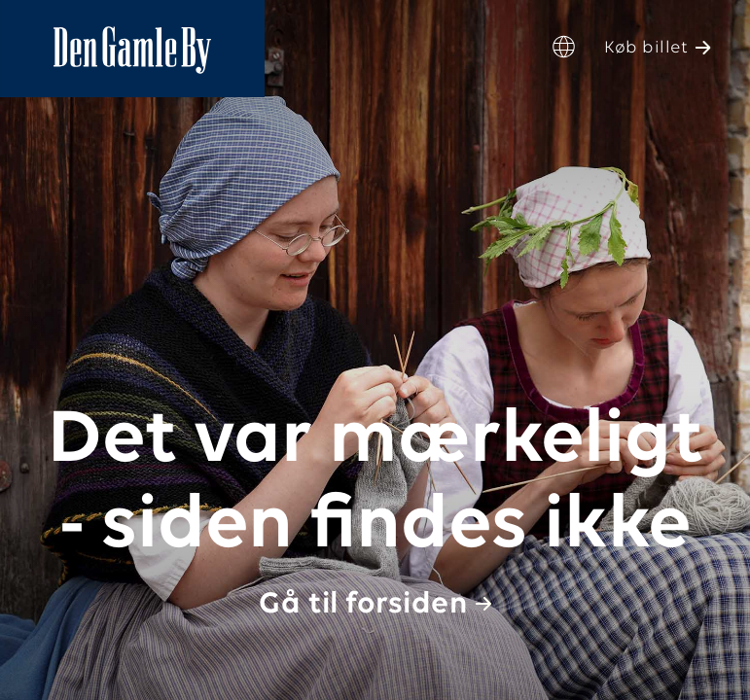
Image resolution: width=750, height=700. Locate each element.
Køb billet (646, 48)
